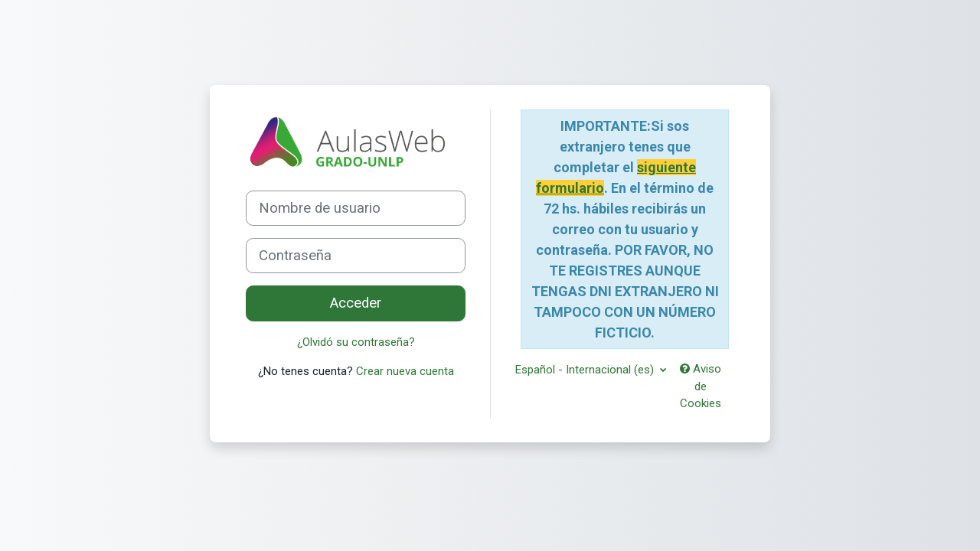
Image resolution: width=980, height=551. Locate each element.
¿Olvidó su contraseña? (356, 342)
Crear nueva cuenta (405, 371)
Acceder (356, 303)
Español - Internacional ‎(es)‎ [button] (586, 370)
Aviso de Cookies (701, 386)
